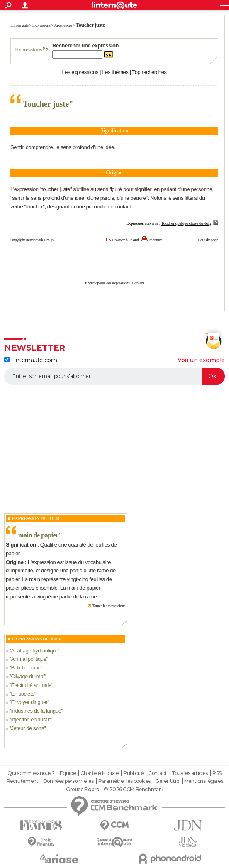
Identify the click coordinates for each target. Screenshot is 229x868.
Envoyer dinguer (29, 702)
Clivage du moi (27, 676)
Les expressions (80, 72)
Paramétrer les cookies (124, 781)
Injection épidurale (31, 720)
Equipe (68, 773)
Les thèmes (115, 72)
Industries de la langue (36, 711)
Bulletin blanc (26, 668)
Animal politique (28, 659)
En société (23, 694)
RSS (217, 773)
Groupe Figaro (83, 790)
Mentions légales (203, 781)
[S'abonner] (114, 376)
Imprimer (155, 240)
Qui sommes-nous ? (31, 773)
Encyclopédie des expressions (107, 283)
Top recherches (150, 72)
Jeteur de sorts (27, 728)
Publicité (133, 773)
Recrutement (22, 781)
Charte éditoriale (100, 773)
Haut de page (208, 240)
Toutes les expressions (109, 606)
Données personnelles (68, 781)
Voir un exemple (201, 360)
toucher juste (56, 189)
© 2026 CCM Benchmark (134, 790)
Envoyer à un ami (125, 240)
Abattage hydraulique (34, 651)
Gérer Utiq (167, 781)
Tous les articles (190, 773)
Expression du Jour (36, 518)
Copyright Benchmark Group (32, 240)
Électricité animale (31, 685)
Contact (138, 283)
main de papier (38, 535)
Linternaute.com (30, 360)
